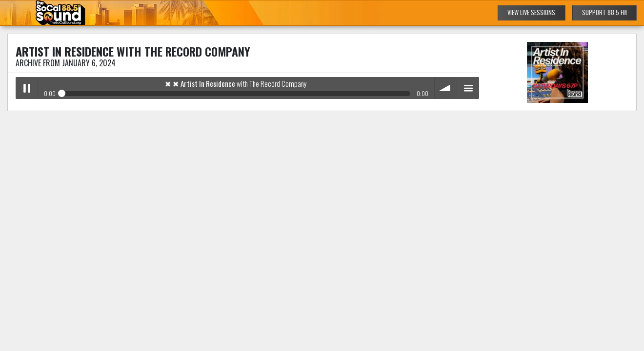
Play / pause (27, 88)
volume (446, 88)
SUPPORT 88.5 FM (604, 12)
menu (468, 88)
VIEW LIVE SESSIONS (531, 12)
